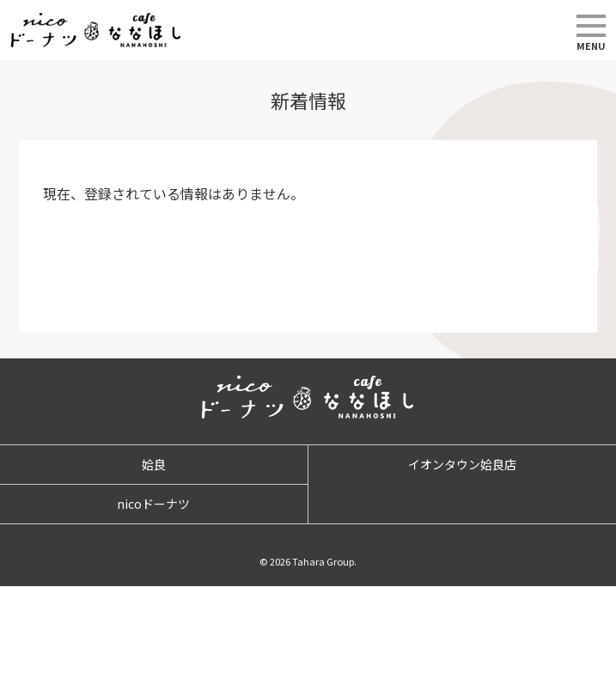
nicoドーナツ (153, 504)
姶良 (154, 464)
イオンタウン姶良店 (462, 464)
